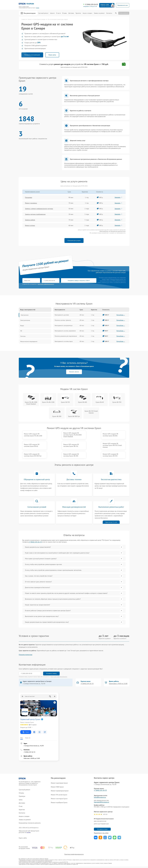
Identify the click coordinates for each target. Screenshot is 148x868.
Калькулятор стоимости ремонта (30, 823)
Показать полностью (26, 655)
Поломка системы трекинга (63, 320)
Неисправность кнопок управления (65, 331)
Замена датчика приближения (35, 214)
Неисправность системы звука (64, 341)
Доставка (71, 13)
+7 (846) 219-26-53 (91, 4)
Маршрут (26, 732)
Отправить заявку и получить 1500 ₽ (78, 281)
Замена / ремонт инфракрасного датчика (39, 209)
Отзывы (64, 13)
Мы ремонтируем (28, 13)
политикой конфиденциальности (46, 284)
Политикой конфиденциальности (59, 677)
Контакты (109, 13)
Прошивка (29, 197)
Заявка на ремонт (99, 13)
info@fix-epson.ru (100, 797)
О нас (58, 13)
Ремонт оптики (30, 225)
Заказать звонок (74, 372)
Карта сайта (23, 838)
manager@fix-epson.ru (101, 802)
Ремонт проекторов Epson (60, 791)
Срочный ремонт (43, 13)
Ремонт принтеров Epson (59, 783)
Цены (52, 13)
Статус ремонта (124, 13)
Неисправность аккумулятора (64, 325)
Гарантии (78, 13)
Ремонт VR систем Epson (59, 795)
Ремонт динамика (31, 203)
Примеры (22, 796)
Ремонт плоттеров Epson (59, 799)
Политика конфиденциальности (74, 854)
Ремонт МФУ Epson (57, 787)
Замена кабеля (30, 220)
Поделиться (96, 837)
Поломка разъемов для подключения (66, 336)
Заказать (119, 197)
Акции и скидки (87, 13)
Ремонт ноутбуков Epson (59, 802)
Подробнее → (121, 315)
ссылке (28, 832)
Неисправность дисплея (62, 315)
